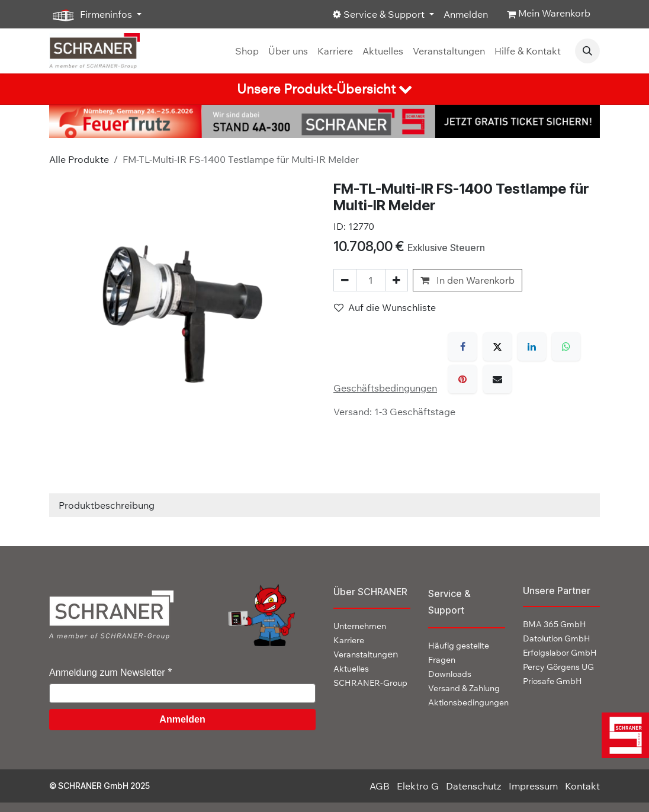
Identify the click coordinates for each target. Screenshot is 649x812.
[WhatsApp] (566, 346)
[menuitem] (247, 51)
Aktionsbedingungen (468, 702)
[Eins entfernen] (345, 280)
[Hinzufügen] (396, 280)
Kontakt (582, 786)
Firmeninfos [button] (92, 15)
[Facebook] (462, 346)
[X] (497, 346)
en (366, 654)
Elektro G (418, 786)
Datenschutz (474, 786)
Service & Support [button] (380, 14)
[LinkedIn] (532, 346)
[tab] (324, 89)
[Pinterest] (462, 379)
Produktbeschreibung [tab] (107, 505)
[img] (622, 735)
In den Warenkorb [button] (468, 280)
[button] (587, 51)
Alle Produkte (79, 159)
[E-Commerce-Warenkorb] (549, 14)
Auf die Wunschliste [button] (385, 307)
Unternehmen (360, 626)
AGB (380, 786)
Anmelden (466, 14)
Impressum (533, 786)
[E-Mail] (497, 379)
